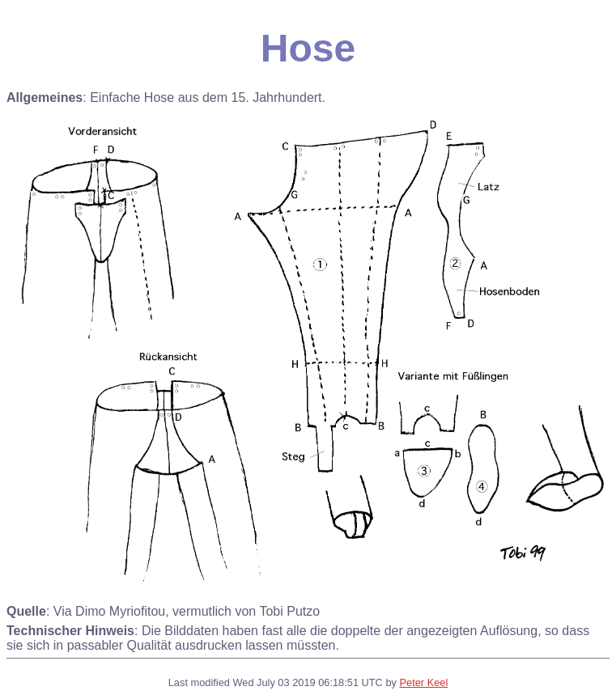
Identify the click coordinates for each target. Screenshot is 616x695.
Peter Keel (423, 682)
